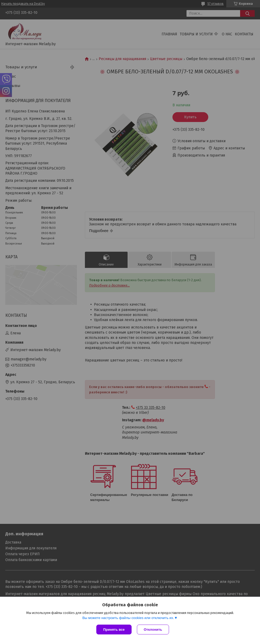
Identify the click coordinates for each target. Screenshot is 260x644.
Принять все (114, 630)
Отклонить (153, 630)
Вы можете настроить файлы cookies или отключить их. (128, 618)
